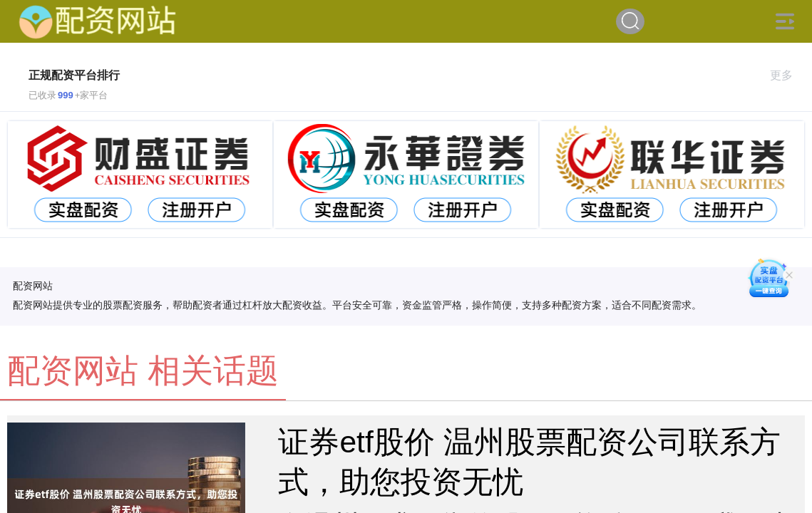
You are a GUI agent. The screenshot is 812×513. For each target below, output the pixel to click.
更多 (787, 75)
